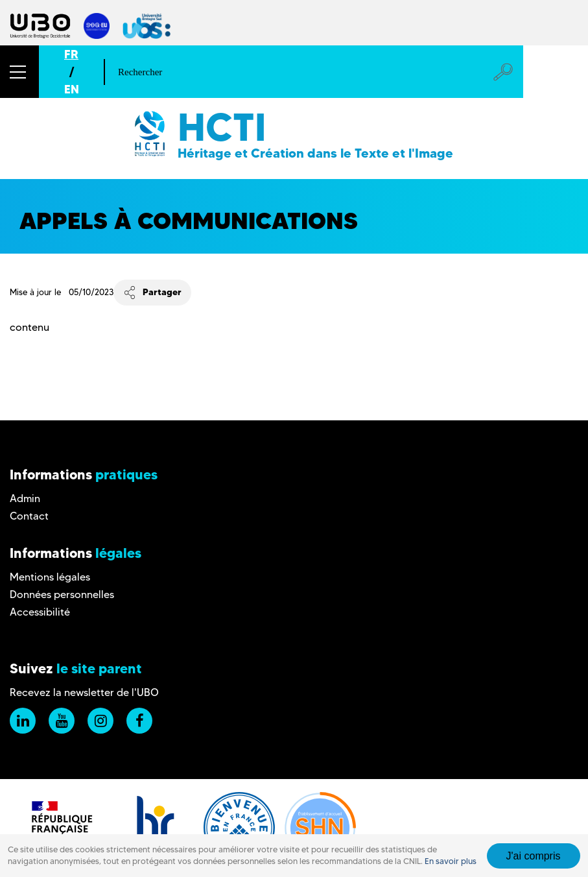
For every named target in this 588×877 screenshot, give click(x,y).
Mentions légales (50, 577)
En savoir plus (451, 861)
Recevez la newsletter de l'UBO (84, 692)
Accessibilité (40, 612)
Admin (25, 499)
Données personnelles (62, 595)
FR (71, 54)
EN (72, 89)
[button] (19, 72)
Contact (29, 516)
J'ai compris (534, 856)
